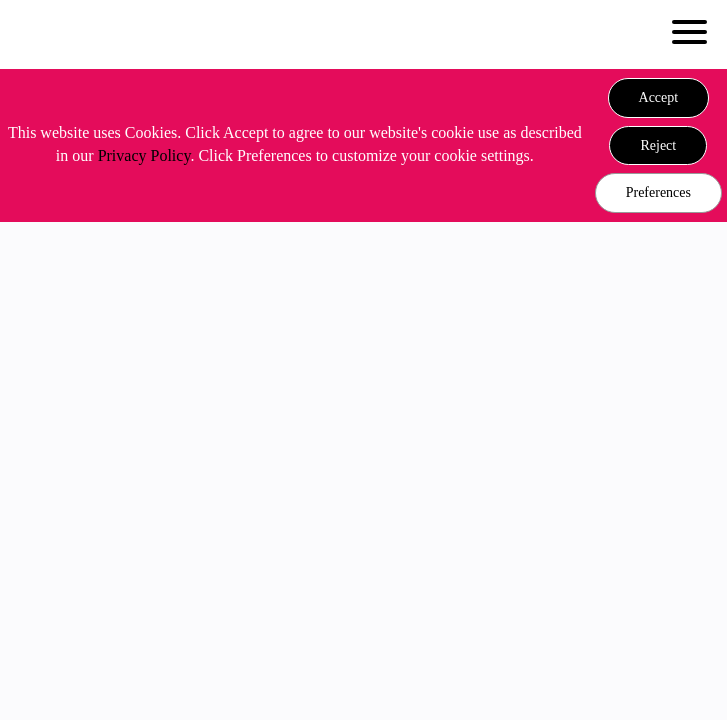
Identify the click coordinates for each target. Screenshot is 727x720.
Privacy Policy (144, 155)
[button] (659, 98)
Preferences (658, 192)
